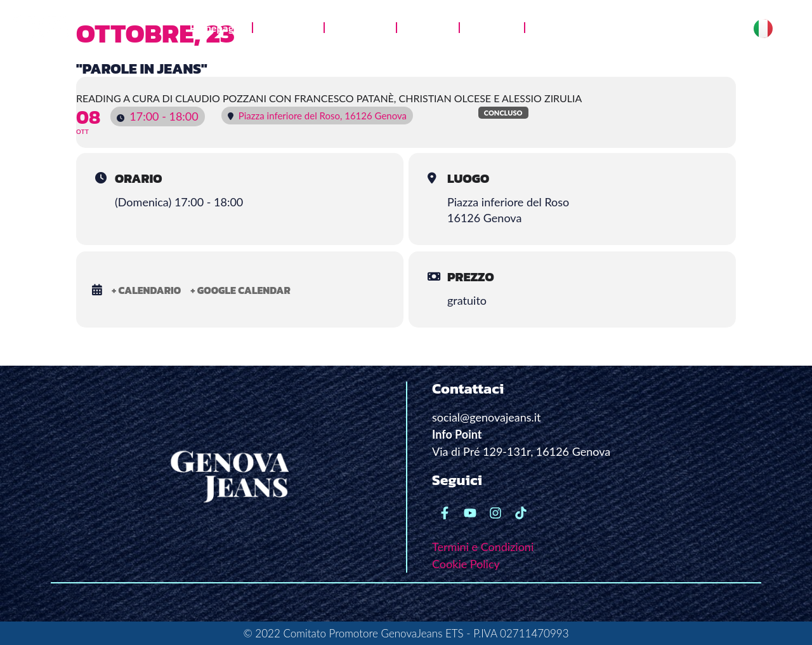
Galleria (428, 28)
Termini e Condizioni (483, 547)
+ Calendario (146, 290)
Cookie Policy (466, 564)
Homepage (214, 28)
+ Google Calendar (240, 290)
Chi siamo (288, 28)
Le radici (492, 28)
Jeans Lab (360, 28)
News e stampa (572, 28)
